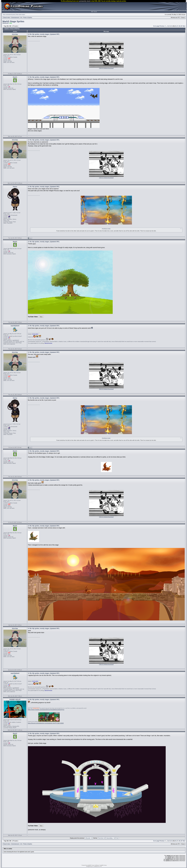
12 (168, 26)
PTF (101, 866)
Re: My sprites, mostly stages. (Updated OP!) (44, 34)
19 (182, 26)
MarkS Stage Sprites (13, 21)
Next (184, 26)
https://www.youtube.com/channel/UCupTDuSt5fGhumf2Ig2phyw (46, 710)
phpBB (89, 865)
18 (180, 26)
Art (21, 18)
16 (176, 26)
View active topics (20, 15)
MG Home (94, 12)
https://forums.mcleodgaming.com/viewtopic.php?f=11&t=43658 (46, 723)
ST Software (95, 866)
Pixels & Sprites (28, 18)
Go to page (156, 26)
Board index (7, 18)
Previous (162, 26)
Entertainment (15, 18)
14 (172, 26)
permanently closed (85, 1)
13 (170, 26)
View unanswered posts (9, 15)
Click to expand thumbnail (106, 68)
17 (178, 26)
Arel (11, 23)
